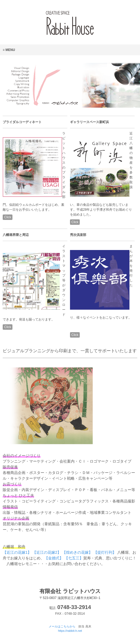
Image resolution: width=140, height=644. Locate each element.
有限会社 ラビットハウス (70, 594)
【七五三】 (74, 558)
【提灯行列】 (105, 552)
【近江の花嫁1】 (17, 552)
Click (8, 217)
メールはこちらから (62, 626)
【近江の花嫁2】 (47, 552)
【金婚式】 (54, 558)
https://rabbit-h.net (70, 631)
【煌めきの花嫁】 (77, 552)
